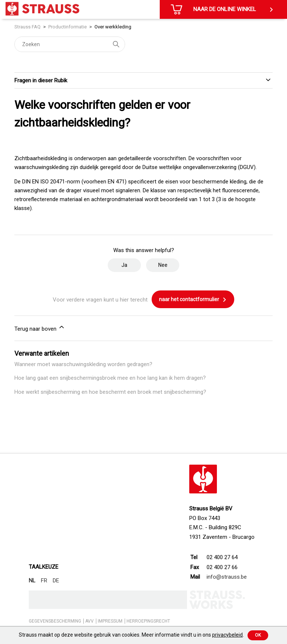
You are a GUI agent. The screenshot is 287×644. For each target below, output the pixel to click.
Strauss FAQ (28, 27)
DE (56, 581)
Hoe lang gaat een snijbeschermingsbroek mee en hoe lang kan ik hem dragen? (110, 378)
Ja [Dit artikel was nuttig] (124, 265)
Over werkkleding (113, 27)
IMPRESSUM (110, 621)
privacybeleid (227, 635)
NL (32, 581)
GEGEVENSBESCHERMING (55, 621)
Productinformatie (68, 27)
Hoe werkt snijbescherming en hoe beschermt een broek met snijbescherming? (110, 392)
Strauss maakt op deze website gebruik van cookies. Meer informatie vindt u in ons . (131, 635)
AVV (89, 621)
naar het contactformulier (193, 300)
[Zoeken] (70, 44)
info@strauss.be (227, 577)
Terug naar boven (40, 328)
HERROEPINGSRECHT (148, 621)
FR (44, 581)
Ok (258, 635)
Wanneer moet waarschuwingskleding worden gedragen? (83, 364)
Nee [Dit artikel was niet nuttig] (163, 265)
